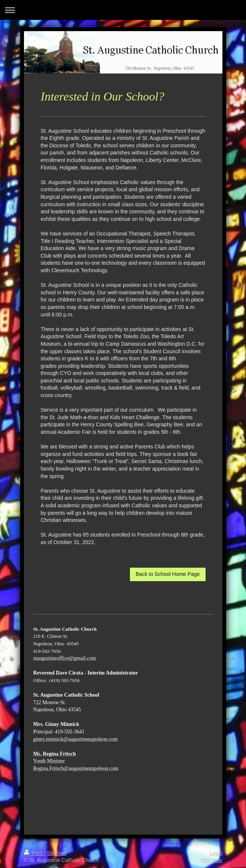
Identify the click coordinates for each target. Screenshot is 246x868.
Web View (211, 860)
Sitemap (57, 853)
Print (34, 853)
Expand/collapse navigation (123, 10)
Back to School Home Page (168, 574)
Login (216, 853)
